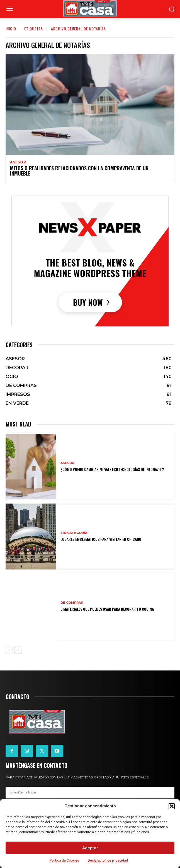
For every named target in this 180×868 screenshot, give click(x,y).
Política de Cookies (64, 860)
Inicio (11, 29)
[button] (172, 806)
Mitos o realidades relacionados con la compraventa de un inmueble (79, 171)
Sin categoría (74, 533)
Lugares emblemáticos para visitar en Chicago (101, 539)
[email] (90, 793)
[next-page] (18, 650)
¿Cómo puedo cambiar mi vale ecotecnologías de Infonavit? (112, 469)
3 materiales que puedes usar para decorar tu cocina (107, 609)
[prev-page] (9, 650)
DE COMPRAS (72, 603)
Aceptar (90, 848)
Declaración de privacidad (108, 860)
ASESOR (18, 162)
